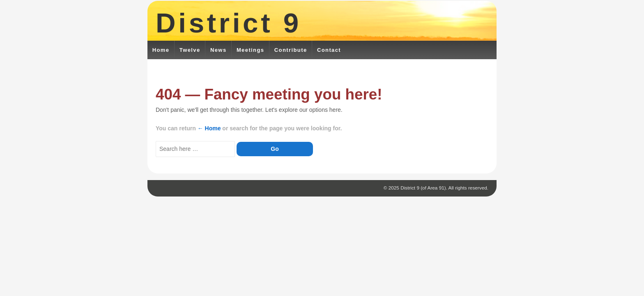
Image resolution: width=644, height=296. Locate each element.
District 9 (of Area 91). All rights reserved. (444, 188)
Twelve (190, 50)
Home (161, 50)
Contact (329, 50)
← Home (209, 128)
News (218, 50)
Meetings (251, 50)
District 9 (229, 23)
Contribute (291, 50)
